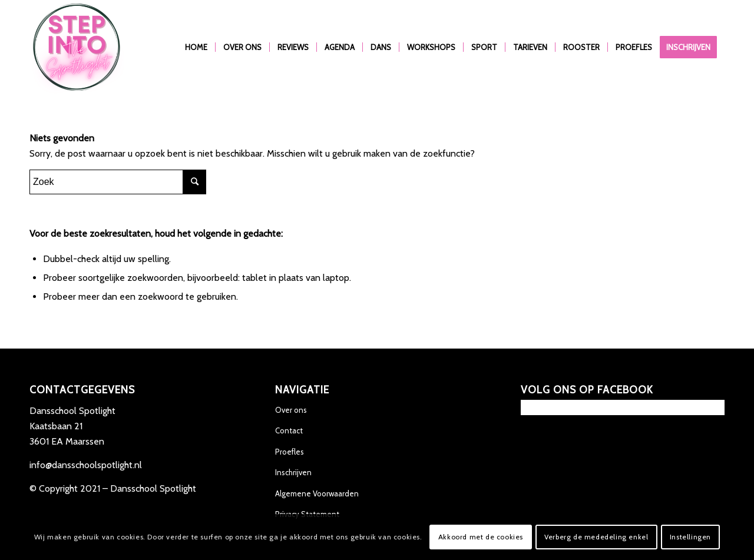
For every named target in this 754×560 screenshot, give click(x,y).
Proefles (290, 452)
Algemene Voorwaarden (317, 493)
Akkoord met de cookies (481, 537)
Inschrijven (293, 472)
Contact (289, 430)
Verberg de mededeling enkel (596, 537)
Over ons (291, 410)
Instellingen (690, 537)
